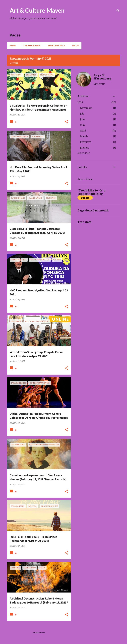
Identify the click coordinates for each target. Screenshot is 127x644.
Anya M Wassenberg (102, 77)
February (85, 142)
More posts (39, 632)
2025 (80, 102)
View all (14, 63)
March (84, 136)
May (83, 125)
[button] (66, 122)
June (83, 119)
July (82, 114)
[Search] (118, 11)
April (83, 131)
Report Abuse (85, 179)
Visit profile (99, 84)
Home (13, 46)
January (85, 148)
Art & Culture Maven (37, 10)
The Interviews (32, 46)
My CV (76, 46)
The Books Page (56, 46)
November (86, 108)
